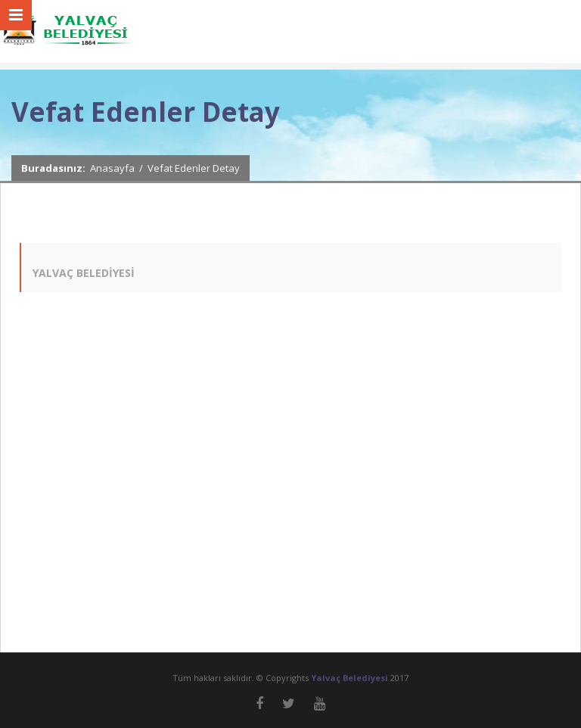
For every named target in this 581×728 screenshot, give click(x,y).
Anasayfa (112, 168)
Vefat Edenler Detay (194, 168)
